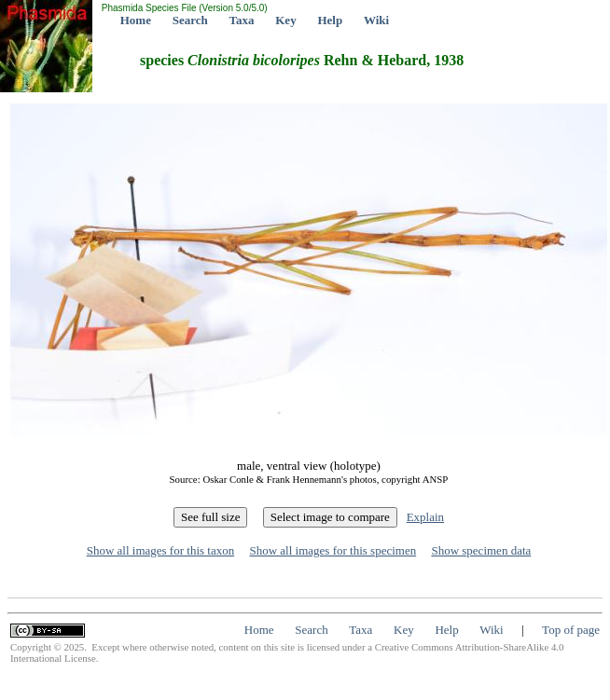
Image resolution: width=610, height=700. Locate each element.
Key (285, 20)
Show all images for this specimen (333, 550)
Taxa (242, 20)
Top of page (571, 630)
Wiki (376, 20)
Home (136, 20)
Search (190, 20)
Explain (425, 517)
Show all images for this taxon (161, 550)
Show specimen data (481, 550)
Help (330, 20)
